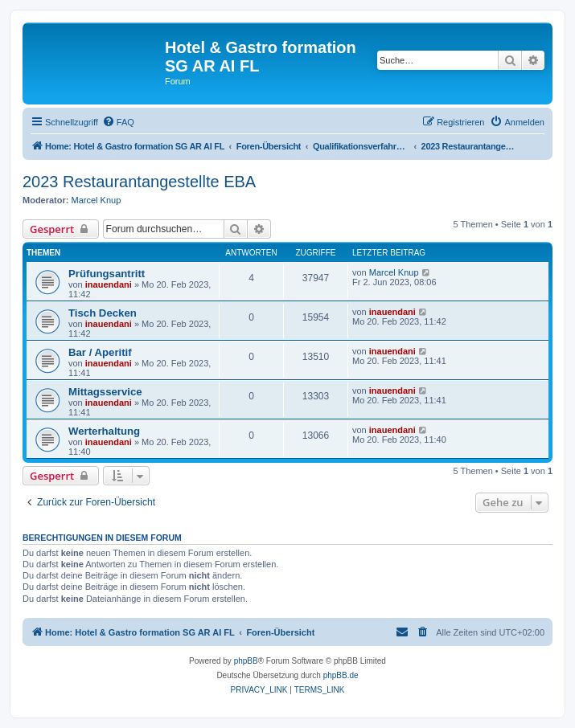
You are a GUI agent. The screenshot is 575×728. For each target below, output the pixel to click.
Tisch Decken (103, 313)
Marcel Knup (97, 200)
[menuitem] (118, 122)
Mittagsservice (105, 392)
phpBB (246, 661)
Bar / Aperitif (100, 352)
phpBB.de (341, 675)
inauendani (109, 284)
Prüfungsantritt (107, 274)
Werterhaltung (104, 431)
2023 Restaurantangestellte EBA (139, 182)
